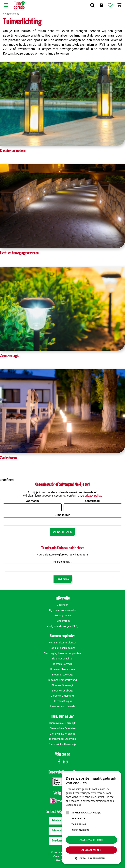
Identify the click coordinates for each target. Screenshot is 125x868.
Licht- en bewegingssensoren (19, 253)
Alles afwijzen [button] (91, 850)
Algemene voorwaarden (62, 610)
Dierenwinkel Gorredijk (62, 723)
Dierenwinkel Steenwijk (62, 739)
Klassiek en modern (13, 151)
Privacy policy (63, 615)
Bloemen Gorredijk (62, 664)
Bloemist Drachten (62, 658)
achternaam (93, 501)
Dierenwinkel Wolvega (63, 734)
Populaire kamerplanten (62, 642)
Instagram (66, 762)
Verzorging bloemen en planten (62, 653)
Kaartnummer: (63, 562)
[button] (91, 858)
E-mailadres (62, 515)
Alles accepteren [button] (92, 840)
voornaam (32, 501)
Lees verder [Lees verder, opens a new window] (89, 805)
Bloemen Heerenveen (63, 669)
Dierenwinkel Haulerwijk (62, 744)
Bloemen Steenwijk (62, 685)
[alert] (91, 818)
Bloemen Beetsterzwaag (63, 680)
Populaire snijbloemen (62, 648)
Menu (6, 5)
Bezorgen (62, 605)
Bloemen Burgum (63, 701)
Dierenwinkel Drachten (63, 728)
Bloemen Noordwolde (63, 706)
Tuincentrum (62, 621)
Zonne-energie (10, 356)
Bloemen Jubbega (62, 690)
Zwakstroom (8, 458)
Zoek (92, 5)
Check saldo (63, 579)
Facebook (59, 762)
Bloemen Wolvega (63, 674)
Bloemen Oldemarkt (62, 696)
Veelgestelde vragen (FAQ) (63, 626)
